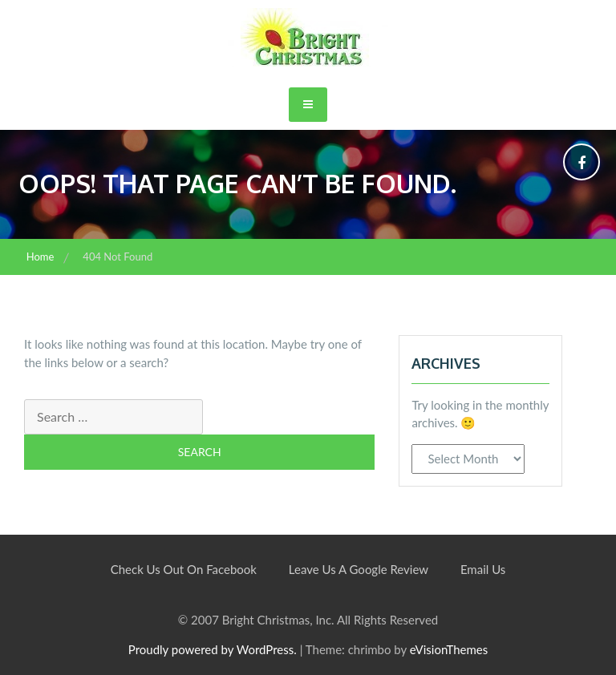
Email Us (483, 569)
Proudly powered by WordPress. (213, 649)
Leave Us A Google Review (359, 569)
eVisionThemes (449, 649)
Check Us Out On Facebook (184, 569)
